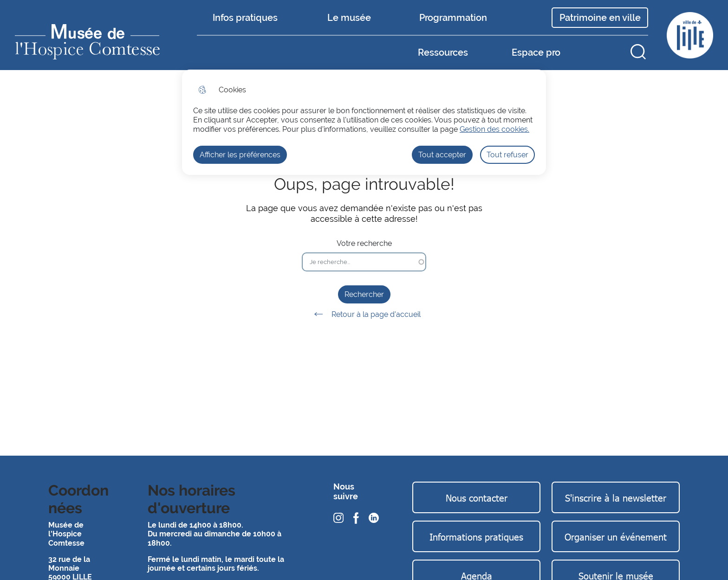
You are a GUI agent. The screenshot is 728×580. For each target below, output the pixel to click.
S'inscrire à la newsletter (616, 497)
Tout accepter (442, 155)
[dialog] (364, 122)
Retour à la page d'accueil (364, 314)
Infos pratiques (245, 18)
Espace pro (536, 52)
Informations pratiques (476, 536)
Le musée (349, 18)
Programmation (453, 18)
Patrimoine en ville (600, 18)
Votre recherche (364, 243)
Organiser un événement (616, 536)
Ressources (443, 52)
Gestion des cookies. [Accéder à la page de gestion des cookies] (494, 129)
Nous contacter (477, 497)
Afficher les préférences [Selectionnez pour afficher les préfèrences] (240, 155)
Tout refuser (507, 155)
